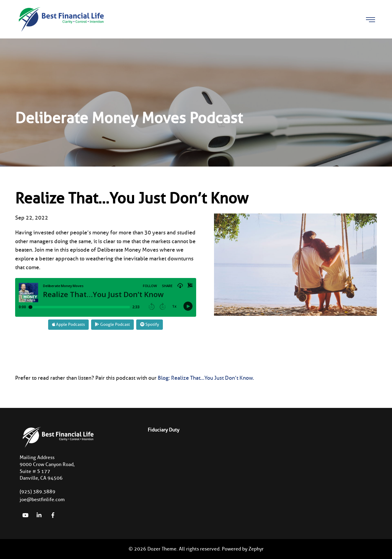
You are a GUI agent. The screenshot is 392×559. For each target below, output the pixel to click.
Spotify (150, 324)
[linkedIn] (39, 515)
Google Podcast (112, 324)
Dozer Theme (162, 549)
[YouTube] (25, 515)
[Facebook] (53, 515)
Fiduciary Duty (163, 430)
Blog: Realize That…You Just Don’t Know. (206, 378)
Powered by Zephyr (243, 549)
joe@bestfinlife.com (42, 499)
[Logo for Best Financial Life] (61, 19)
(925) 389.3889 (38, 492)
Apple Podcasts (68, 324)
